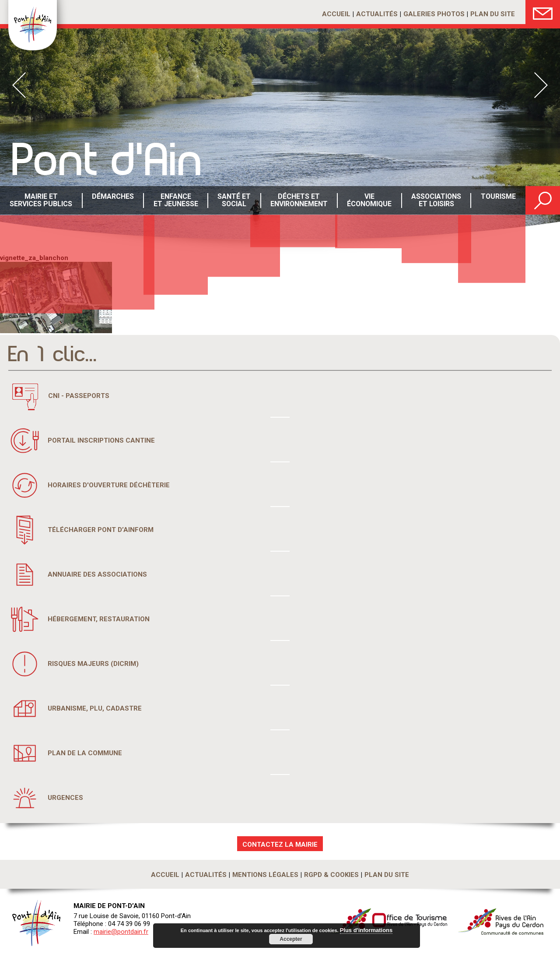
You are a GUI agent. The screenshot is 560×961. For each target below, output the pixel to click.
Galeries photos (434, 14)
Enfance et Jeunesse (174, 201)
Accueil (336, 14)
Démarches (112, 201)
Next (541, 85)
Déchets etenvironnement (298, 201)
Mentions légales (265, 875)
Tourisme (497, 201)
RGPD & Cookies (331, 875)
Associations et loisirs (435, 201)
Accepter (291, 939)
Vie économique (368, 201)
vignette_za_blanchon (34, 258)
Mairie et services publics (40, 201)
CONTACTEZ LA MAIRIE (280, 845)
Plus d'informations (366, 931)
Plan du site (493, 14)
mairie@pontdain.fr (121, 932)
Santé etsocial (233, 201)
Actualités (377, 14)
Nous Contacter (543, 12)
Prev (19, 85)
